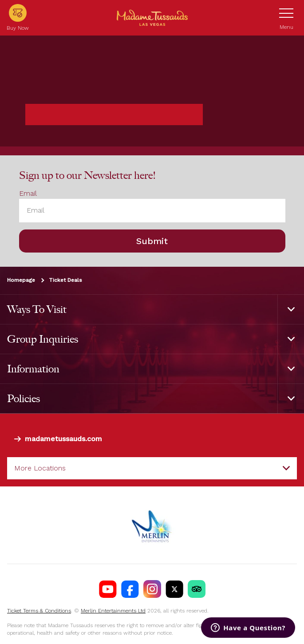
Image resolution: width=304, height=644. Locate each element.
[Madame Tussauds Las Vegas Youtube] (108, 589)
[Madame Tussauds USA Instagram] (152, 589)
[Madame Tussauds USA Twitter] (174, 589)
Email (28, 193)
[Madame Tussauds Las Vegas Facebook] (130, 589)
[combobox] (152, 468)
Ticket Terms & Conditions (39, 611)
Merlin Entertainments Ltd (113, 611)
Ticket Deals (65, 280)
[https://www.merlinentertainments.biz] (152, 525)
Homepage (21, 280)
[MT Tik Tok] (197, 589)
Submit (152, 241)
